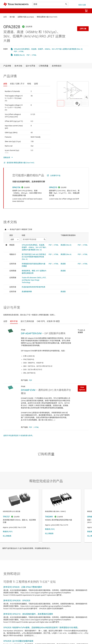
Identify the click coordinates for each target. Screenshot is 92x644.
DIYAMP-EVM (28, 390)
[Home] (16, 4)
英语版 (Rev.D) (19, 55)
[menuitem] (80, 11)
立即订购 (83, 29)
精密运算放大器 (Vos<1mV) (47, 17)
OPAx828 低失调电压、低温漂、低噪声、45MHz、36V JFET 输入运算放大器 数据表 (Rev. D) (48, 49)
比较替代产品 (55, 176)
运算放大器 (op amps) (26, 17)
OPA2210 (53, 187)
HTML (22, 51)
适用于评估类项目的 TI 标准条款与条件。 (19, 436)
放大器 (12, 17)
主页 (5, 17)
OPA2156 (16, 187)
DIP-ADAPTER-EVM (31, 333)
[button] (6, 11)
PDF (15, 51)
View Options (82, 388)
